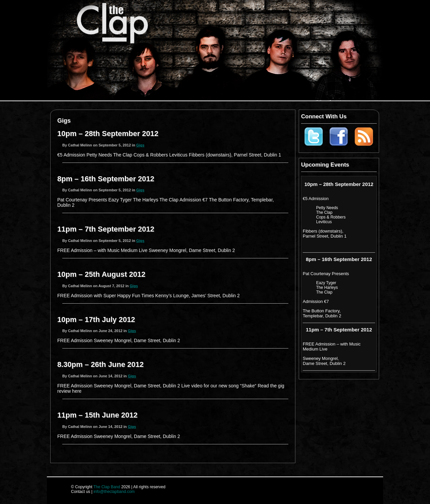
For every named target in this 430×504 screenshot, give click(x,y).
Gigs (140, 145)
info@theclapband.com (114, 492)
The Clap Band (107, 487)
